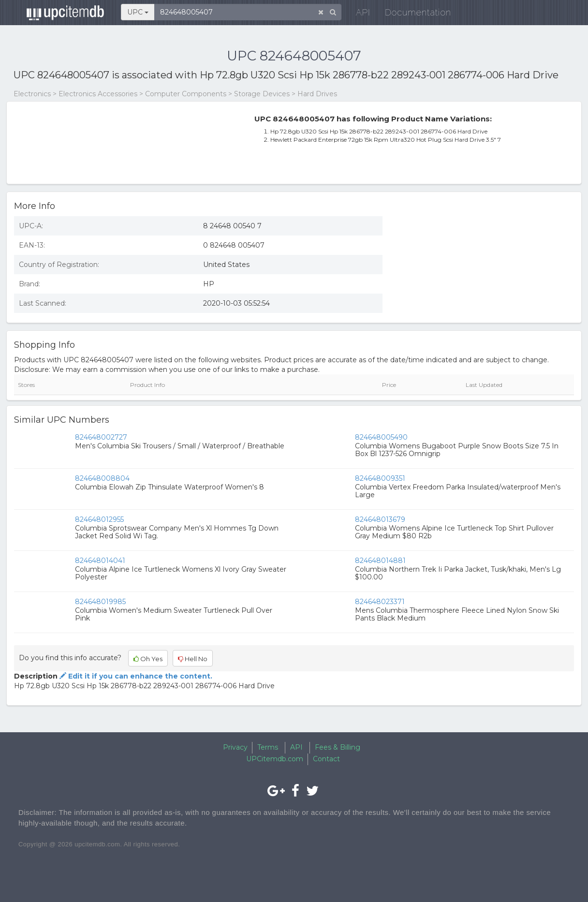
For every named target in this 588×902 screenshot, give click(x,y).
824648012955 (99, 519)
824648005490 (381, 437)
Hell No (193, 659)
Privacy (235, 747)
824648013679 (380, 519)
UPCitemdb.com (275, 759)
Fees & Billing (338, 747)
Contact (326, 759)
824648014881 (380, 561)
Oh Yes (148, 659)
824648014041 (100, 561)
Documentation (412, 14)
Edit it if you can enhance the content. (135, 676)
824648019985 (100, 602)
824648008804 (102, 478)
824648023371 (380, 602)
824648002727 (101, 437)
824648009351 (380, 478)
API (357, 14)
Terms (268, 747)
